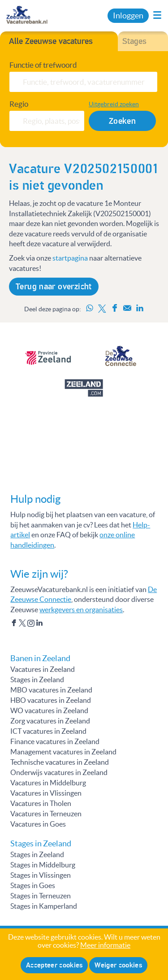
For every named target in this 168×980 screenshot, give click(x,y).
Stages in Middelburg (43, 865)
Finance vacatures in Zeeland (55, 741)
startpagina (70, 258)
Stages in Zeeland (37, 679)
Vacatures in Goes (38, 824)
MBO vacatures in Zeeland (51, 690)
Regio (19, 104)
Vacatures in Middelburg (48, 783)
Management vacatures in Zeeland (63, 752)
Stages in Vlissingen (41, 875)
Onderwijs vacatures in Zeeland (59, 772)
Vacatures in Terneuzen (46, 814)
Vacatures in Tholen (41, 803)
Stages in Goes (33, 885)
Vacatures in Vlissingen (46, 793)
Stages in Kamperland (44, 906)
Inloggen (128, 16)
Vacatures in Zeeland (43, 669)
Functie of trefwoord (43, 65)
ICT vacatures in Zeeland (48, 731)
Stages (134, 41)
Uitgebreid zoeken (114, 104)
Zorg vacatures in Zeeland (50, 721)
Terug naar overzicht (54, 287)
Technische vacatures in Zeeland (60, 762)
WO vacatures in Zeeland (49, 710)
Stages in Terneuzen (41, 896)
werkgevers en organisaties (81, 610)
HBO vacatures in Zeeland (51, 700)
